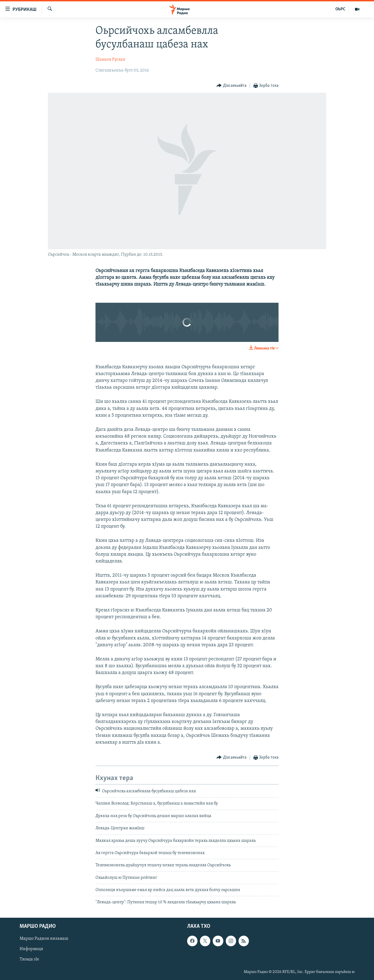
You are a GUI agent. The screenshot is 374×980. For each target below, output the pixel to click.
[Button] (231, 86)
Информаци (31, 949)
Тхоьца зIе (29, 959)
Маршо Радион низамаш (44, 939)
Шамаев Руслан (110, 60)
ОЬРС (340, 9)
